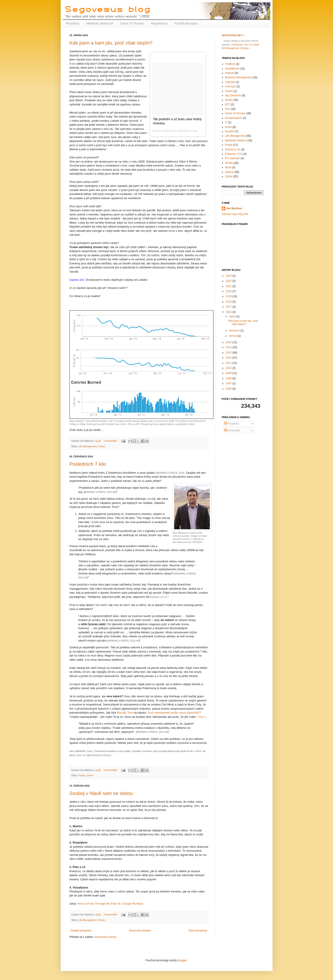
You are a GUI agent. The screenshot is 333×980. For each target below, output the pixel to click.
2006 (229, 389)
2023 (229, 276)
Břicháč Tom (125, 713)
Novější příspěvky (81, 931)
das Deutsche (233, 95)
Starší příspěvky (198, 931)
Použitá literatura (186, 23)
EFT (228, 105)
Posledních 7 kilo (88, 464)
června (233, 336)
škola (228, 167)
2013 (229, 353)
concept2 (230, 86)
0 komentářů (110, 441)
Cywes (229, 91)
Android (230, 73)
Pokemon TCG (234, 154)
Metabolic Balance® (100, 23)
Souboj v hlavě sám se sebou (101, 793)
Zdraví (90, 775)
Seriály (229, 163)
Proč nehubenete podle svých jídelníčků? (174, 713)
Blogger (182, 960)
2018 (229, 302)
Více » (202, 717)
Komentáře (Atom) (106, 937)
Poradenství (237, 45)
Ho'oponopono (234, 118)
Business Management (239, 77)
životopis (244, 48)
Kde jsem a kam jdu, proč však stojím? (111, 43)
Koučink (230, 131)
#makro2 (230, 64)
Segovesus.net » (233, 35)
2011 (229, 363)
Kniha (229, 127)
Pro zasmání (232, 158)
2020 (229, 291)
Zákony (229, 172)
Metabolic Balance (236, 140)
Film (228, 109)
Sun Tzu (249, 45)
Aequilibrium (159, 23)
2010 (229, 368)
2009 (229, 373)
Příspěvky (73, 23)
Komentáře (232, 430)
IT (226, 122)
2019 (229, 296)
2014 (229, 347)
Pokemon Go (233, 150)
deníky (229, 100)
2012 (229, 358)
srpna (232, 316)
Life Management (88, 446)
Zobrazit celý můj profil (235, 214)
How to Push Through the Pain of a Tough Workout (110, 904)
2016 (229, 312)
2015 (229, 342)
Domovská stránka (140, 931)
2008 (229, 378)
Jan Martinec (234, 208)
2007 (229, 383)
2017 (229, 307)
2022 (229, 281)
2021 (229, 286)
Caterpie (230, 82)
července (235, 331)
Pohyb (102, 446)
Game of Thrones (132, 23)
